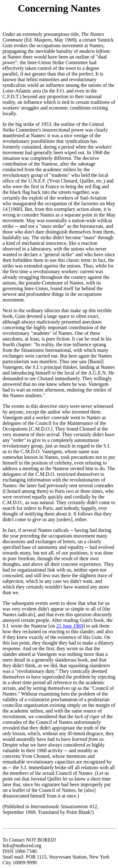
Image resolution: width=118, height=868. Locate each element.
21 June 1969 (70, 626)
